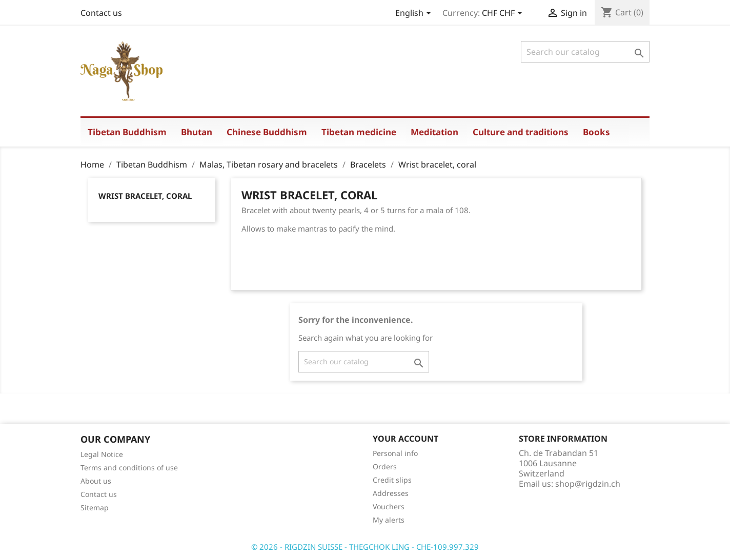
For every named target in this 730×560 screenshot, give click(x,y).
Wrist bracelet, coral (145, 196)
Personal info (395, 453)
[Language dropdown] (415, 14)
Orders (385, 466)
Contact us (101, 13)
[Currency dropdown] (504, 14)
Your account (405, 439)
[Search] (585, 52)
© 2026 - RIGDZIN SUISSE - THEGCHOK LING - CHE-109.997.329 (365, 547)
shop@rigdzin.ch (588, 484)
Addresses (391, 493)
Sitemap (95, 507)
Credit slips (392, 480)
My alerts (389, 520)
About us (96, 481)
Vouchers (389, 506)
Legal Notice (102, 454)
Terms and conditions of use (129, 468)
